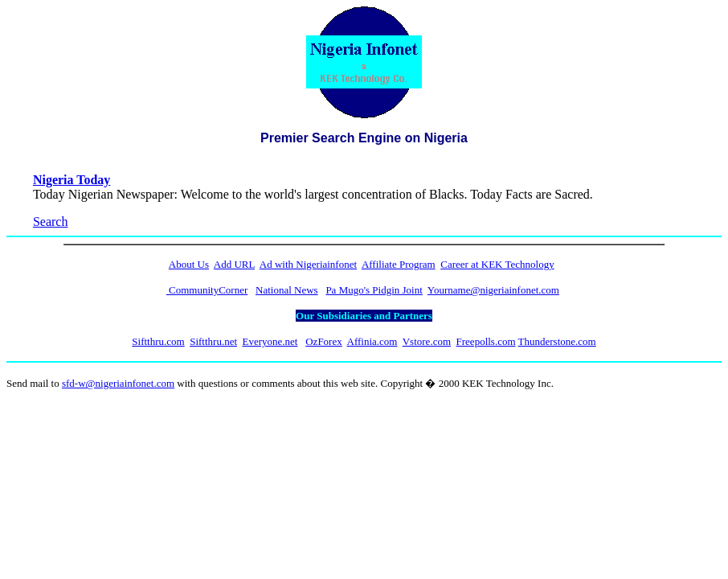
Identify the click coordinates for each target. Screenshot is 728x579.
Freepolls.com (486, 341)
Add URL (234, 264)
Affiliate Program (399, 264)
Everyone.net (270, 341)
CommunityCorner (207, 290)
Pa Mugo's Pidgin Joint (374, 290)
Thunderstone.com (557, 341)
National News (287, 290)
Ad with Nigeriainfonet (308, 264)
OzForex (324, 341)
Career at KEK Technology (497, 264)
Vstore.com (427, 341)
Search (51, 222)
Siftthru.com (158, 341)
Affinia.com (372, 341)
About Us (189, 264)
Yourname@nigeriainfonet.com (493, 290)
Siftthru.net (213, 341)
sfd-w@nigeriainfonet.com (118, 383)
